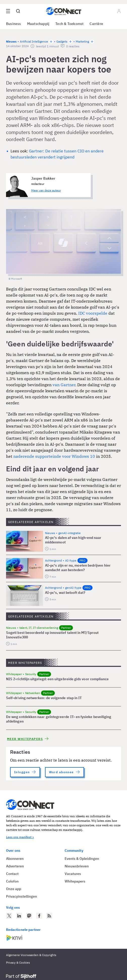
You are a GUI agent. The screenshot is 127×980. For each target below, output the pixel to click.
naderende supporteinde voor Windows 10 (54, 456)
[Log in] (119, 11)
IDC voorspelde (93, 313)
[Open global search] (18, 11)
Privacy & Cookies (18, 962)
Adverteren (15, 866)
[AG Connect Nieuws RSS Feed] (49, 916)
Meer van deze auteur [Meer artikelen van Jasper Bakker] (46, 190)
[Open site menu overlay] (8, 11)
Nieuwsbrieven (77, 866)
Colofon (12, 881)
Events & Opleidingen (82, 859)
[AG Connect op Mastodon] (29, 916)
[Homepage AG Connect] (64, 11)
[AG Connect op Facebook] (39, 916)
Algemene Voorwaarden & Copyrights (31, 955)
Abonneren (15, 859)
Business (14, 24)
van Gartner (64, 385)
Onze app (14, 889)
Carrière (96, 24)
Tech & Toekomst (69, 24)
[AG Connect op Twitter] (9, 916)
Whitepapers (75, 881)
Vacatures (73, 874)
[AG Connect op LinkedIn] (19, 916)
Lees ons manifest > (20, 837)
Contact (12, 874)
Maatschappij (38, 24)
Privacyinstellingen (22, 896)
